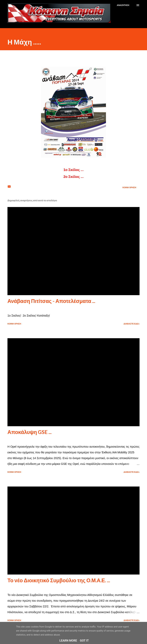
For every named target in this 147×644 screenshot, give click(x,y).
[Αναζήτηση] (123, 5)
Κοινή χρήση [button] (129, 187)
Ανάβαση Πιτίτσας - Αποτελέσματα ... (51, 301)
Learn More (68, 641)
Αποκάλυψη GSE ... (30, 432)
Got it (84, 641)
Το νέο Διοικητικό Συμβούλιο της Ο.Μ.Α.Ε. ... (59, 580)
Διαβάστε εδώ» (132, 324)
